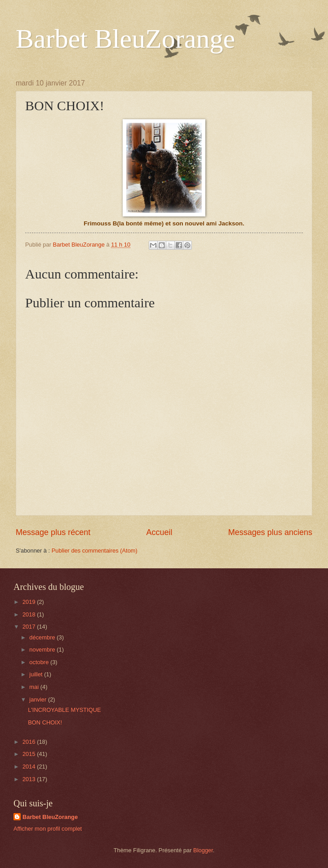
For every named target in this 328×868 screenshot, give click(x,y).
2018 (30, 614)
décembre (43, 637)
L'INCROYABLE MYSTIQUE (64, 710)
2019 (30, 602)
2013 (30, 779)
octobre (40, 662)
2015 (30, 754)
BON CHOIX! (45, 722)
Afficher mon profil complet (48, 829)
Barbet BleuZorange (125, 39)
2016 (30, 742)
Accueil (159, 532)
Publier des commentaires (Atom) (95, 551)
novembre (43, 650)
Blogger (203, 850)
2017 (30, 627)
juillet (37, 674)
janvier (39, 699)
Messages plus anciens (270, 532)
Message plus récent (53, 532)
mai (35, 687)
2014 (30, 767)
